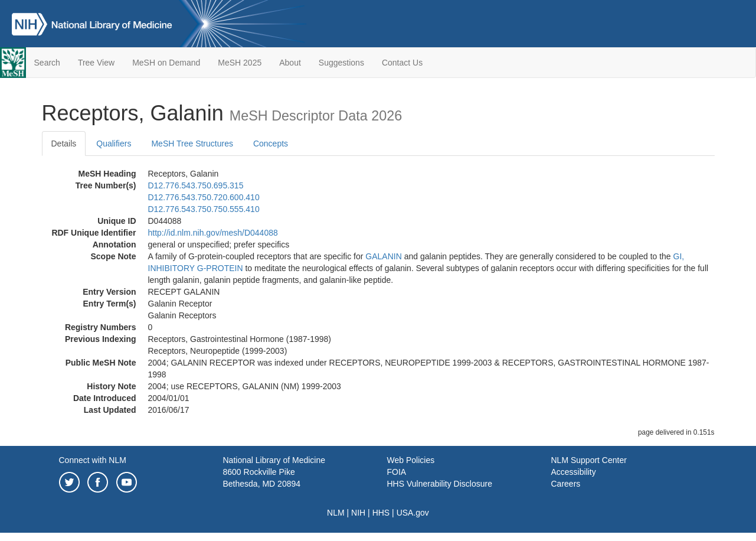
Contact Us (402, 63)
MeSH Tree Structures (192, 144)
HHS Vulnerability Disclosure (440, 484)
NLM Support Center (589, 460)
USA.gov (413, 513)
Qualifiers (114, 144)
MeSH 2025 (240, 63)
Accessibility (574, 472)
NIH (358, 513)
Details (64, 144)
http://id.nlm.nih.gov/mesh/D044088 (213, 233)
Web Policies (411, 460)
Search (47, 63)
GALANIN (383, 256)
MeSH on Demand (166, 63)
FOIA (397, 472)
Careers (566, 484)
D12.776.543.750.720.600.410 (204, 197)
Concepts (271, 144)
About (290, 63)
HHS (381, 513)
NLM (336, 513)
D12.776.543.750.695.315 (196, 185)
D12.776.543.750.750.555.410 (204, 209)
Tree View (96, 63)
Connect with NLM (93, 460)
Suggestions (341, 63)
